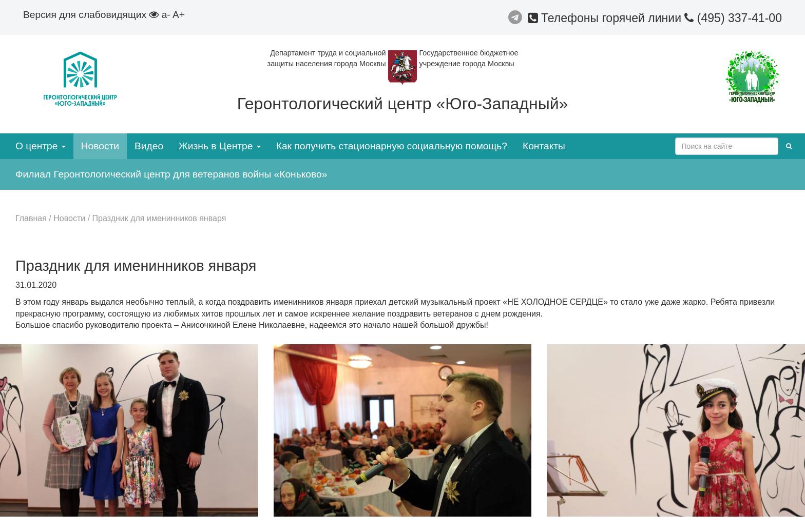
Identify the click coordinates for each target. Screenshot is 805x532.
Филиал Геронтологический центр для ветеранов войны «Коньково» (171, 174)
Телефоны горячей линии (606, 18)
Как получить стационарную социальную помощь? (392, 146)
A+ (179, 15)
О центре (41, 146)
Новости (100, 146)
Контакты (544, 146)
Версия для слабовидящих (91, 15)
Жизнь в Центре (220, 146)
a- (166, 15)
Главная (31, 218)
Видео (149, 146)
